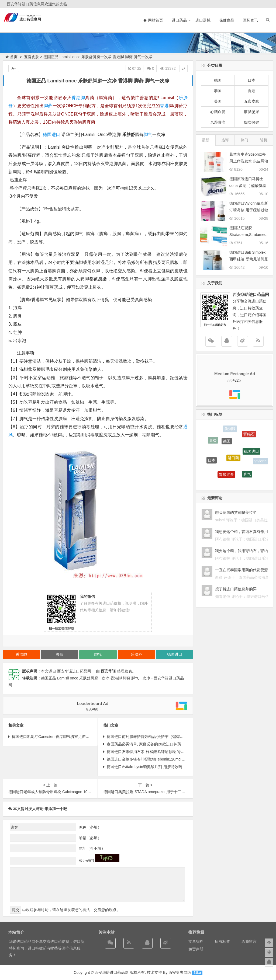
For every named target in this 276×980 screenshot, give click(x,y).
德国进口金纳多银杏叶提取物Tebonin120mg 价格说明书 (154, 759)
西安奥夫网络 (180, 972)
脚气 (148, 135)
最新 (206, 140)
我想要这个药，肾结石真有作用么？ (245, 532)
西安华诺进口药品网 (112, 972)
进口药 (233, 460)
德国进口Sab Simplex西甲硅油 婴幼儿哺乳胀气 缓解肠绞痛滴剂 (249, 259)
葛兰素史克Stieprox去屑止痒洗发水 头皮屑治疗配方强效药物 (249, 161)
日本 (251, 80)
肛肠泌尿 (251, 112)
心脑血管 (218, 112)
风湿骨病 (218, 122)
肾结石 (249, 435)
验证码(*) (86, 860)
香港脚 (78, 98)
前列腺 (230, 429)
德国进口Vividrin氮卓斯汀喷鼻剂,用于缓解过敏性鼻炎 (249, 210)
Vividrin (260, 461)
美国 (218, 101)
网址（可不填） (92, 848)
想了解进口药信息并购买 (236, 589)
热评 (225, 140)
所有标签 (222, 941)
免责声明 (196, 949)
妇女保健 (251, 122)
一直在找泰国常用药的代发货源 (241, 570)
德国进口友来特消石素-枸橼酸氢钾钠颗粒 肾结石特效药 (153, 752)
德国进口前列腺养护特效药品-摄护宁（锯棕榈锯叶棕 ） (153, 737)
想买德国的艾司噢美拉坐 (236, 512)
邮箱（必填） (90, 838)
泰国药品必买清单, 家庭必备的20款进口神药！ (146, 744)
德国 (218, 80)
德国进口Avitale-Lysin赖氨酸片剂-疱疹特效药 (144, 767)
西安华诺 (108, 671)
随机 (264, 140)
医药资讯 (250, 20)
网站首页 (153, 20)
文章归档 (196, 941)
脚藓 (48, 106)
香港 (164, 106)
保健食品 (227, 20)
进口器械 (203, 20)
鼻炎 (213, 441)
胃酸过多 (226, 476)
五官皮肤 (32, 57)
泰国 (218, 91)
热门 (244, 140)
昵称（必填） (90, 827)
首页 (11, 57)
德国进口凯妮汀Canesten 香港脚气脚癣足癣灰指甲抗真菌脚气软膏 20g (71, 737)
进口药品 (179, 20)
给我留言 (249, 941)
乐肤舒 (136, 654)
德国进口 (51, 135)
